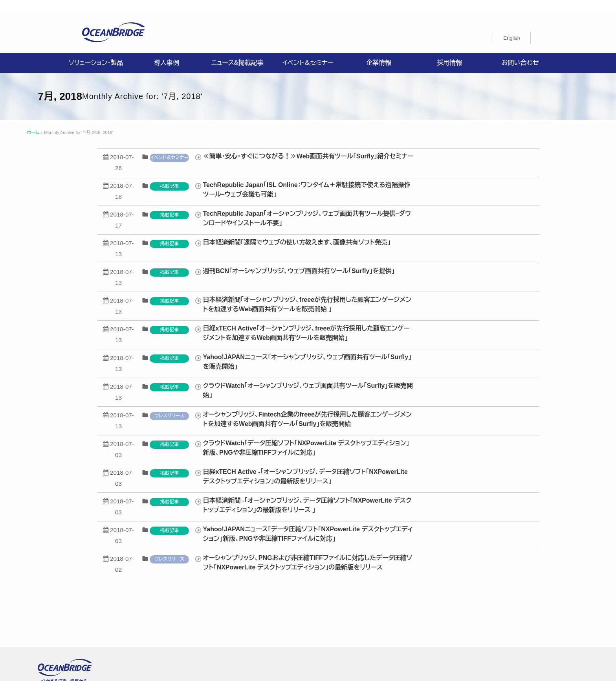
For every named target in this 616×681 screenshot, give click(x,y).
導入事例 (167, 51)
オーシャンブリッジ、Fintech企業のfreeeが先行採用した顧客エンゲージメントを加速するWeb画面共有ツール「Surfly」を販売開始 (422, 407)
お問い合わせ (520, 51)
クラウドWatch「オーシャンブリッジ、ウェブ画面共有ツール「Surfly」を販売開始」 (422, 379)
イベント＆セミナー (308, 51)
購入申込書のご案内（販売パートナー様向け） (332, 614)
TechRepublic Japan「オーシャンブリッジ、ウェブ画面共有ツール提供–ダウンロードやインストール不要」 (421, 207)
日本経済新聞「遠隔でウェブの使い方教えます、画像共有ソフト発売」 (411, 230)
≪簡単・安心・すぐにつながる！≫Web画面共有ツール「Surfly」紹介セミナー (422, 144)
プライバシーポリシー (226, 604)
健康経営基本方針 (361, 604)
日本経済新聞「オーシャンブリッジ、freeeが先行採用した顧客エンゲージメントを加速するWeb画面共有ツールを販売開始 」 (421, 293)
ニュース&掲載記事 (237, 51)
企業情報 (379, 51)
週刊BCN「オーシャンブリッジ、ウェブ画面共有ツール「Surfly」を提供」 (413, 259)
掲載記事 (284, 174)
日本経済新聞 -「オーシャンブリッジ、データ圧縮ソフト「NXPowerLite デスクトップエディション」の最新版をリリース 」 (421, 493)
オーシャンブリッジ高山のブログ (239, 623)
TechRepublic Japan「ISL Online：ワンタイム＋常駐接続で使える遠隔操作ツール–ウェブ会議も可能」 (421, 178)
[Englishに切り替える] (512, 26)
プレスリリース (284, 404)
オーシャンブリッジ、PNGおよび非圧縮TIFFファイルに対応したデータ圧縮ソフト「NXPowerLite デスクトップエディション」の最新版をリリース (422, 551)
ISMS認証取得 (413, 604)
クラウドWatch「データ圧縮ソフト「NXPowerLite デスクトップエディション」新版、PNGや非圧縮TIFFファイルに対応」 (420, 436)
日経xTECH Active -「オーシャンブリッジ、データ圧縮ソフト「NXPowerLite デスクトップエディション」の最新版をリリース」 (419, 465)
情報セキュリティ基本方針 (295, 604)
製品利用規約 (415, 614)
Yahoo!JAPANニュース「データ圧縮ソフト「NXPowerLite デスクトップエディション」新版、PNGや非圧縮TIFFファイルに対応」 (422, 522)
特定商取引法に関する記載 (233, 614)
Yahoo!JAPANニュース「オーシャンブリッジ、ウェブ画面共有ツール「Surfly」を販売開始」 (421, 350)
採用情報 (449, 51)
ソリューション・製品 (96, 51)
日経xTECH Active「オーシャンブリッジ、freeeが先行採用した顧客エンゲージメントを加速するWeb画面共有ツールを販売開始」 (420, 321)
